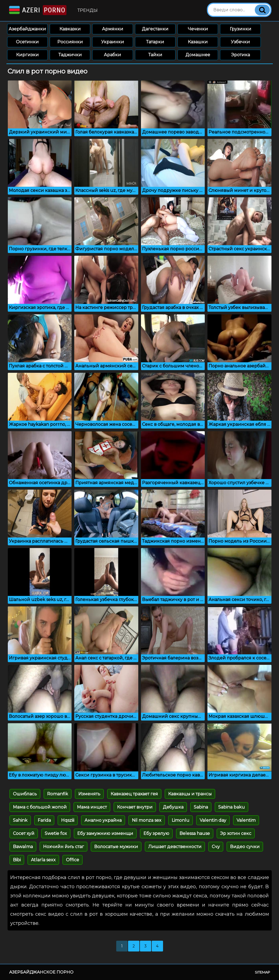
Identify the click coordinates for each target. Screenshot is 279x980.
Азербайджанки (27, 29)
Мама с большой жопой (40, 807)
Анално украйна (103, 820)
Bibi (17, 860)
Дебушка (173, 807)
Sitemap (262, 972)
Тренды (88, 10)
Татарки (155, 42)
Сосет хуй (24, 833)
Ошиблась (25, 794)
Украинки (113, 42)
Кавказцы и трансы (190, 794)
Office (73, 860)
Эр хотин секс (236, 833)
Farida (44, 820)
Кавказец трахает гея (134, 794)
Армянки (113, 29)
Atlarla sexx (43, 860)
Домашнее (198, 55)
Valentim (246, 820)
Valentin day (213, 820)
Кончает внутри (135, 807)
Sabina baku (232, 807)
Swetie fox (56, 833)
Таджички (70, 55)
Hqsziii (68, 820)
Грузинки (241, 29)
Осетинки (27, 42)
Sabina (201, 807)
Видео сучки (245, 847)
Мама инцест (92, 807)
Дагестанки (155, 29)
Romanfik (58, 794)
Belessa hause (195, 833)
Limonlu (181, 820)
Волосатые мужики (116, 847)
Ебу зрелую (156, 833)
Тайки (155, 55)
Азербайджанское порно (41, 972)
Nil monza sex (147, 820)
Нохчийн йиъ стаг (63, 847)
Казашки (198, 42)
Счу (216, 847)
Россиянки (70, 42)
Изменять (89, 794)
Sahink (20, 820)
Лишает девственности (175, 847)
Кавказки (70, 29)
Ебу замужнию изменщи (105, 833)
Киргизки (27, 55)
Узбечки (240, 42)
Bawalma (23, 847)
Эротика (241, 55)
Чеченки (198, 29)
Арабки (112, 55)
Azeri (37, 10)
